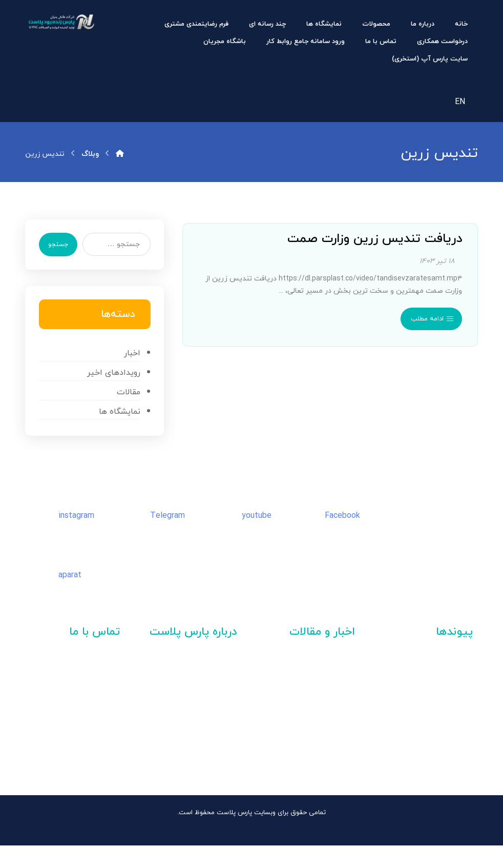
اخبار (130, 369)
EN (460, 104)
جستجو (62, 253)
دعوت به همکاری (207, 682)
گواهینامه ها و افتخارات (194, 738)
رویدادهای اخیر (112, 389)
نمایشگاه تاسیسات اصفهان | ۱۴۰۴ (311, 685)
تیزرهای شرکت (211, 701)
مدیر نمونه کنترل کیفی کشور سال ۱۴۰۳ (307, 706)
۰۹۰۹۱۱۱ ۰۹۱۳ (76, 764)
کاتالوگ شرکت (213, 719)
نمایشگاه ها (118, 430)
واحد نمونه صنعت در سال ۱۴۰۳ (309, 726)
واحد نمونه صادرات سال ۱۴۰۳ (312, 747)
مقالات (127, 410)
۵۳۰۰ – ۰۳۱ (57, 732)
